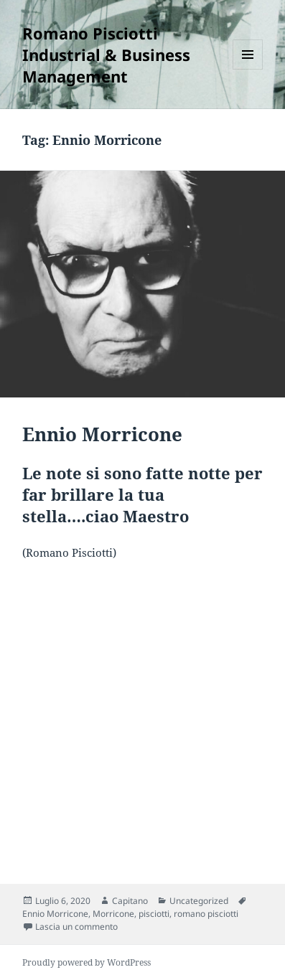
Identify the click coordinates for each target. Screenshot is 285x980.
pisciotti (154, 914)
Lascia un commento (76, 927)
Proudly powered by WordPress (87, 962)
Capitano (130, 901)
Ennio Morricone (102, 434)
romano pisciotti (206, 914)
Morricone (113, 914)
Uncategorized (199, 901)
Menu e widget (248, 69)
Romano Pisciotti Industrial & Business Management (106, 55)
